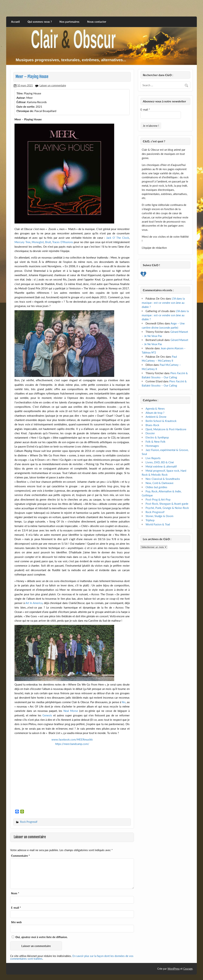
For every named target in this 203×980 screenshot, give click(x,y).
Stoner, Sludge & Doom (159, 516)
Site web (16, 922)
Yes (124, 702)
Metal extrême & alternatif (161, 466)
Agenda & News (155, 408)
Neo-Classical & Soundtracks (163, 479)
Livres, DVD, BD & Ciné (160, 462)
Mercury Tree (22, 242)
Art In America (34, 603)
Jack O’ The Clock (118, 238)
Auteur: (21, 98)
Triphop (150, 520)
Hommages (152, 446)
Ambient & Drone (156, 417)
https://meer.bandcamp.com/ (72, 744)
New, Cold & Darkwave (159, 483)
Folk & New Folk (156, 442)
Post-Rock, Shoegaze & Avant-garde (167, 504)
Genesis (47, 715)
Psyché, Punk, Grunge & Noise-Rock (167, 508)
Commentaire (20, 856)
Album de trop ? (155, 413)
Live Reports (153, 458)
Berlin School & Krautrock (161, 421)
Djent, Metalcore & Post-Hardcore (166, 429)
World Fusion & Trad (158, 524)
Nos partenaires (69, 22)
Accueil (15, 22)
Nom (15, 893)
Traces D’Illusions (63, 242)
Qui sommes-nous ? (40, 22)
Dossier (150, 433)
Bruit (48, 242)
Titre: (20, 93)
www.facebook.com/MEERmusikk (72, 739)
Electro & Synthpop (157, 437)
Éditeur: (21, 102)
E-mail (16, 908)
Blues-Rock (152, 425)
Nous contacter (97, 22)
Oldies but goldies (156, 487)
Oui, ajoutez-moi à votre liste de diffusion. (40, 937)
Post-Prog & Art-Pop (158, 499)
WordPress (174, 969)
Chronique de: (25, 111)
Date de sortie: (26, 107)
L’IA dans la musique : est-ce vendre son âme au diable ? (163, 303)
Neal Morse (71, 711)
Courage (188, 969)
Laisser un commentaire (53, 85)
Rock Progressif (29, 822)
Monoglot (38, 242)
